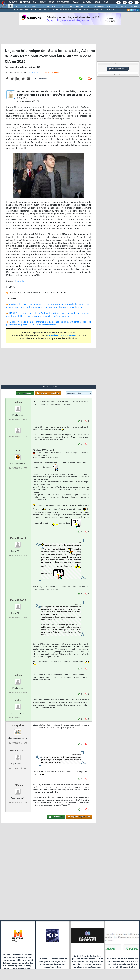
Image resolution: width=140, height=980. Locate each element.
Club (106, 2)
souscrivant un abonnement (62, 336)
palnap (18, 402)
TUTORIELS (18, 10)
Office (116, 6)
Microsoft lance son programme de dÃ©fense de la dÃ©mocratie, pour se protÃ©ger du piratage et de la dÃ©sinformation (49, 324)
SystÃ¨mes (134, 6)
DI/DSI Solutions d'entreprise (26, 6)
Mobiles (124, 6)
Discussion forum (118, 69)
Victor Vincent (34, 73)
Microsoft (62, 6)
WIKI (96, 10)
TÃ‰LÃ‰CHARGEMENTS (61, 10)
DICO (102, 10)
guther (18, 700)
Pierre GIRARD (18, 538)
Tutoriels (25, 2)
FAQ (35, 2)
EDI (87, 6)
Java (70, 6)
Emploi (76, 2)
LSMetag (18, 785)
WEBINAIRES (36, 10)
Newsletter (63, 2)
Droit (97, 2)
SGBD (109, 6)
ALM (53, 6)
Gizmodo (19, 281)
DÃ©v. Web (79, 6)
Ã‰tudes (87, 2)
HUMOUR (110, 10)
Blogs (43, 2)
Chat (51, 2)
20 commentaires (52, 73)
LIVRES (46, 10)
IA (48, 6)
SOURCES (77, 10)
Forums (13, 2)
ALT (18, 451)
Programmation (98, 6)
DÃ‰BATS (87, 10)
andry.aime (18, 725)
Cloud (42, 6)
